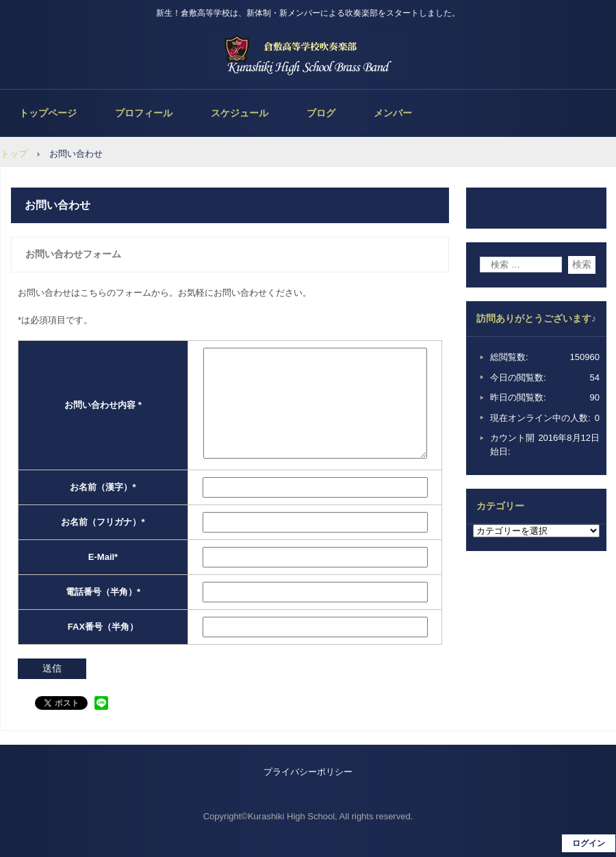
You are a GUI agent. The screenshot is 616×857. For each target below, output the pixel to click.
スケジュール (240, 113)
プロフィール (144, 113)
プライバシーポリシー (308, 772)
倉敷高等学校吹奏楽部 (308, 55)
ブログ (321, 113)
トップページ (48, 113)
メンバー (393, 113)
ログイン (589, 843)
